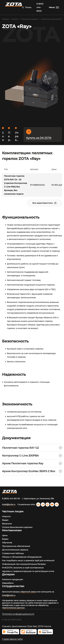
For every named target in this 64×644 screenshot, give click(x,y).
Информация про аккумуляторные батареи (24, 564)
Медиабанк (8, 583)
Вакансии (7, 524)
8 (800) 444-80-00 (11, 499)
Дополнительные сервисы (15, 550)
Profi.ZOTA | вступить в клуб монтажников (23, 568)
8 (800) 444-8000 (40, 7)
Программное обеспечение (16, 546)
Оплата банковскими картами (17, 527)
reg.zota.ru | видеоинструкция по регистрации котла (28, 571)
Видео (5, 520)
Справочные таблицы (13, 553)
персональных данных (13, 608)
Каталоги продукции (12, 579)
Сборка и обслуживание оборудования (22, 557)
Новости (6, 516)
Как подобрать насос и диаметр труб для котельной (28, 560)
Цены (5, 535)
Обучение (7, 543)
